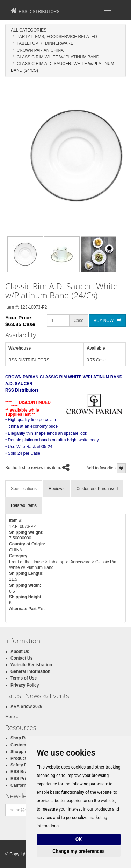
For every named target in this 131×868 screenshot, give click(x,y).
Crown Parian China (40, 50)
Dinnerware (59, 43)
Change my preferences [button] (78, 851)
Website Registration (31, 665)
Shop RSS (21, 738)
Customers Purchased (97, 489)
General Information (30, 671)
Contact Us (21, 658)
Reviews (56, 489)
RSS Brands (23, 772)
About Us (20, 652)
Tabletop (28, 43)
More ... (12, 717)
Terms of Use (24, 678)
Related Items (24, 505)
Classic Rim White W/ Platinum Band (58, 57)
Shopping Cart (25, 752)
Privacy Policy (25, 685)
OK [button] (79, 839)
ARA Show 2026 (26, 707)
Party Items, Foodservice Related (57, 37)
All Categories (29, 30)
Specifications (24, 489)
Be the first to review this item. (33, 468)
